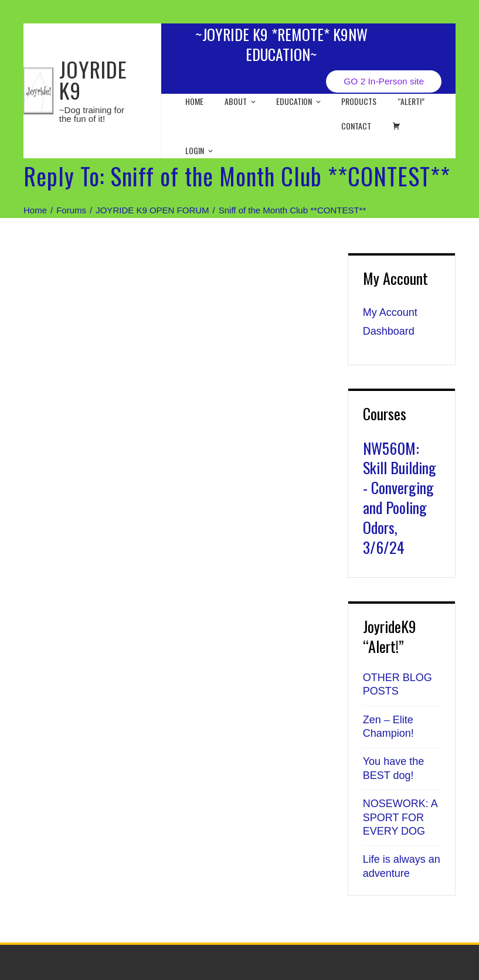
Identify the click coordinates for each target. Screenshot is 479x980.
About (241, 101)
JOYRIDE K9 (93, 79)
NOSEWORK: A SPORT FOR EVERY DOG (400, 817)
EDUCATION (299, 101)
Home (194, 101)
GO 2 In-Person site (384, 81)
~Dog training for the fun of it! (92, 114)
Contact (356, 126)
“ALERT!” (411, 101)
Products (359, 101)
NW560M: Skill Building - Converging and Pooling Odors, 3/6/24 (400, 498)
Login (200, 150)
